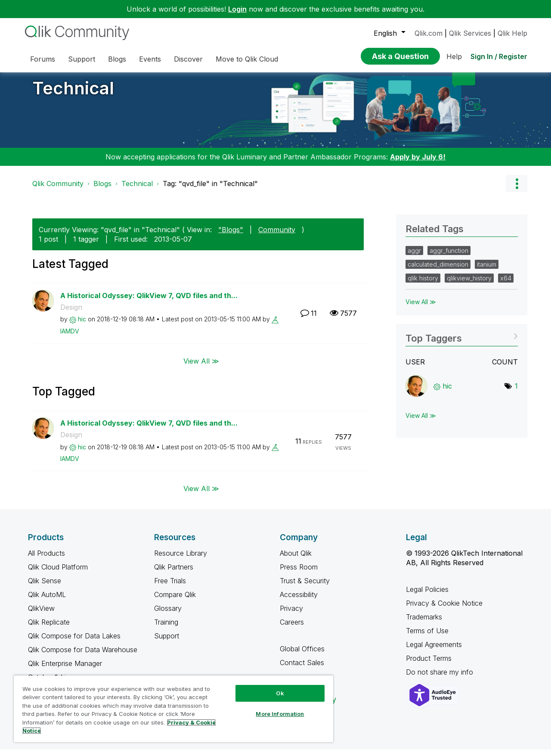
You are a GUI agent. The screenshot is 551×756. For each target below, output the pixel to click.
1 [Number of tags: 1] (516, 392)
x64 (506, 285)
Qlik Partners (174, 573)
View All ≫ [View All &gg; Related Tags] (421, 308)
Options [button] (517, 190)
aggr (414, 257)
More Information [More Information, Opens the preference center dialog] (280, 714)
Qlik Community (58, 190)
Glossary (168, 615)
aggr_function (449, 257)
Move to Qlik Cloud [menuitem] (247, 59)
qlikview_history (469, 285)
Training (166, 628)
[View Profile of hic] (82, 325)
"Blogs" (231, 236)
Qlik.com (429, 33)
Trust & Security (305, 587)
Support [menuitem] (82, 59)
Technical (73, 95)
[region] (173, 709)
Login (237, 9)
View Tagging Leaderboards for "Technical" (462, 342)
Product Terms (429, 665)
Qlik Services (470, 33)
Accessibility (299, 601)
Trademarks (424, 623)
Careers (292, 628)
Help (454, 56)
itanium (487, 271)
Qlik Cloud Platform (58, 573)
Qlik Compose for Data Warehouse (83, 656)
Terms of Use (427, 637)
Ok (280, 693)
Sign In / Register (499, 56)
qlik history (423, 285)
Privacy (291, 615)
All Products (46, 560)
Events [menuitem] (150, 59)
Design (71, 314)
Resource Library (181, 560)
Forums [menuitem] (43, 59)
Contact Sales (302, 669)
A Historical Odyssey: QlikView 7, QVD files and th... (149, 302)
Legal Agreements (434, 651)
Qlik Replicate (49, 628)
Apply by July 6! (418, 163)
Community (277, 236)
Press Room (299, 573)
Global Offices (302, 655)
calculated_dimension (438, 271)
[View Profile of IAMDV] (70, 338)
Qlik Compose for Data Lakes (74, 642)
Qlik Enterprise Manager (65, 670)
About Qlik (296, 560)
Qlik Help (512, 33)
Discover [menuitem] (188, 59)
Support (167, 642)
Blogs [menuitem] (117, 59)
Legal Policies (427, 596)
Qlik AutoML (47, 601)
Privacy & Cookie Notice (444, 610)
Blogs (102, 190)
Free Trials (170, 587)
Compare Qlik (175, 601)
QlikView (41, 615)
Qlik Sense (45, 587)
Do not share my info (441, 678)
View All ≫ (201, 367)
